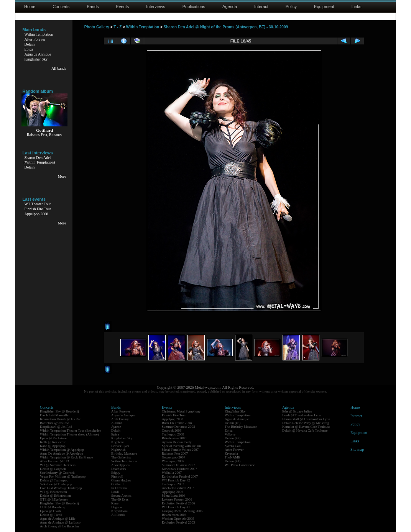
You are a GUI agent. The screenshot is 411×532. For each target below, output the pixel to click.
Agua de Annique (38, 54)
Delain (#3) (233, 423)
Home (30, 7)
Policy (291, 7)
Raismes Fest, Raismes (44, 135)
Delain (30, 44)
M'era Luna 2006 (174, 496)
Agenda (230, 7)
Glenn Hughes (121, 480)
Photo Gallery (97, 27)
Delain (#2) (233, 438)
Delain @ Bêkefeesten (55, 496)
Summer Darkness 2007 (178, 465)
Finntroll (117, 476)
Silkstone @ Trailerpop (56, 484)
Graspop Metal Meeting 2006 (182, 511)
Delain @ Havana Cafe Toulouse (305, 431)
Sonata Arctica (121, 496)
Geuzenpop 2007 (173, 457)
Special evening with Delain (181, 446)
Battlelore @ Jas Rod (55, 423)
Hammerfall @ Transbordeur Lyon (306, 419)
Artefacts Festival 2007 (178, 488)
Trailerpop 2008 (173, 434)
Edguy (116, 473)
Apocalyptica (120, 465)
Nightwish (118, 450)
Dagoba (117, 507)
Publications (194, 7)
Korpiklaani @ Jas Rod (56, 427)
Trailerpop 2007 (173, 484)
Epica (29, 49)
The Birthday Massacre (241, 427)
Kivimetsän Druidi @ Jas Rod (61, 419)
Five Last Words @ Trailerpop (61, 488)
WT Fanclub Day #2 (176, 480)
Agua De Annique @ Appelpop (62, 453)
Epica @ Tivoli (50, 511)
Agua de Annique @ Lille (58, 519)
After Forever (35, 39)
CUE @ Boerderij (52, 507)
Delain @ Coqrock (53, 469)
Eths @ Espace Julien (297, 411)
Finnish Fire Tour (38, 209)
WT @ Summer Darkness (58, 465)
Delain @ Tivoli (51, 515)
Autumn (117, 423)
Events (123, 7)
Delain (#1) (233, 461)
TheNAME (233, 457)
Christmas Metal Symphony (181, 411)
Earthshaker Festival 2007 (180, 476)
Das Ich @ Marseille (54, 415)
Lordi (115, 492)
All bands (59, 68)
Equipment (324, 7)
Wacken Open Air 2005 (178, 519)
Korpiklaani (119, 511)
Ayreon (116, 427)
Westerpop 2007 (173, 461)
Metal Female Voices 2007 (180, 450)
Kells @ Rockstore (53, 442)
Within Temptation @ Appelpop (62, 450)
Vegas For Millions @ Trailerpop (63, 476)
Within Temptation (39, 34)
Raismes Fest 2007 (175, 453)
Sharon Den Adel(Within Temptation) (39, 160)
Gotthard (117, 484)
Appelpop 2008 (36, 214)
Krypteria (118, 442)
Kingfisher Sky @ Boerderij (59, 411)
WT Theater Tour (38, 204)
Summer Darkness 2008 (178, 427)
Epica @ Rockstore (53, 438)
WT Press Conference (240, 465)
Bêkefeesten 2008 (174, 438)
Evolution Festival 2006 (178, 503)
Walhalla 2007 (172, 473)
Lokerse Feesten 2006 (177, 499)
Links (357, 7)
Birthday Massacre (124, 453)
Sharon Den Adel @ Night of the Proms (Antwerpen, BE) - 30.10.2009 (226, 27)
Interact (261, 7)
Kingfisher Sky (36, 59)
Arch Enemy (120, 419)
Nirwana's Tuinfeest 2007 (179, 469)
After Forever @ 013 (54, 461)
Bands (93, 7)
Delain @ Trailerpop (54, 480)
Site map (357, 449)
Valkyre (230, 434)
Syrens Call (233, 446)
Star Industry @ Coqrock (57, 473)
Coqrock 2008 (172, 431)
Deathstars (118, 469)
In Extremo (119, 488)
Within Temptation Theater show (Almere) (69, 434)
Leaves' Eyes (120, 446)
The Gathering (121, 457)
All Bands (118, 515)
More (62, 176)
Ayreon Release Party (177, 442)
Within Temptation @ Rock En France (66, 457)
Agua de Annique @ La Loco (60, 522)
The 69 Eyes (120, 499)
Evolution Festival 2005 (178, 522)
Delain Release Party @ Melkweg (306, 423)
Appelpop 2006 (173, 492)
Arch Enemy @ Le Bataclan (59, 526)
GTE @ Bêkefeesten (54, 499)
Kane (115, 503)
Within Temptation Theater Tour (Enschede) (70, 431)
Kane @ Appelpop (53, 446)
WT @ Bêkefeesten (53, 492)
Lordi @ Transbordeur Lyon (302, 415)
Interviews (156, 7)
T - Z (118, 27)
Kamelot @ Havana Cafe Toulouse (306, 427)
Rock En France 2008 (177, 423)
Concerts (61, 7)
